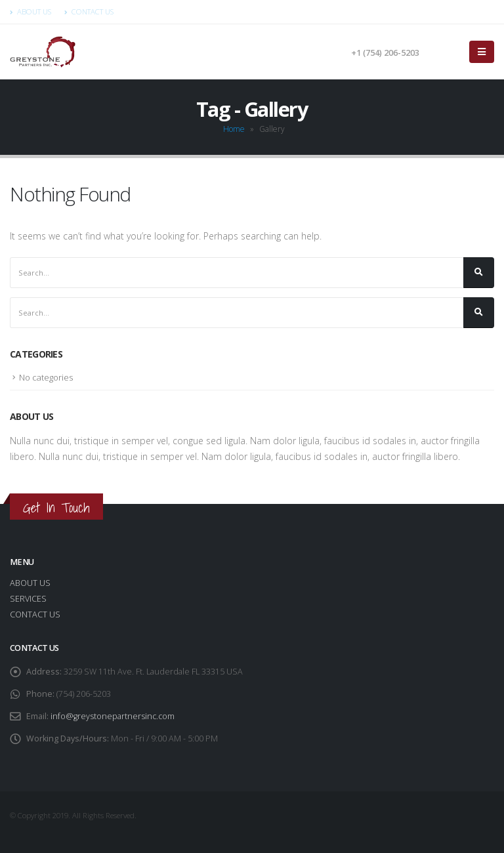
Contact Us (89, 11)
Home (234, 129)
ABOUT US (30, 583)
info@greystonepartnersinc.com (113, 716)
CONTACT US (35, 614)
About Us (31, 11)
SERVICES (28, 599)
